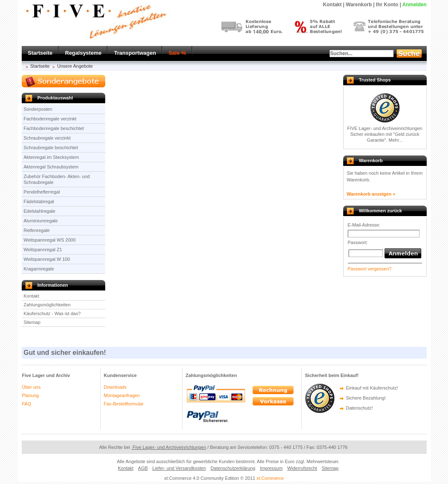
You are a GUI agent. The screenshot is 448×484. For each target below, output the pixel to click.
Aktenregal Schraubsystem (51, 167)
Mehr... (396, 140)
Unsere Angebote (75, 66)
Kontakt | (334, 5)
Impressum (271, 468)
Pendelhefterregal (42, 192)
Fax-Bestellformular (124, 404)
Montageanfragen (122, 395)
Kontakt (32, 296)
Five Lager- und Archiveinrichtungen (169, 447)
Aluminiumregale (41, 221)
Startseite (40, 53)
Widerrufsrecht (302, 468)
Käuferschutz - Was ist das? (52, 313)
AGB (143, 468)
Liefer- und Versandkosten (179, 468)
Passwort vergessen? (370, 269)
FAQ (27, 404)
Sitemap (32, 322)
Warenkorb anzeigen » (371, 194)
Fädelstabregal (39, 201)
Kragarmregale (39, 269)
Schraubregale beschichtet (51, 148)
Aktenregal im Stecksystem (52, 157)
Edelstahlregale (40, 211)
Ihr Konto (387, 5)
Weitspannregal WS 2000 (50, 240)
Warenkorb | (360, 5)
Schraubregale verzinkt (47, 138)
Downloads (115, 387)
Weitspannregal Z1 (43, 250)
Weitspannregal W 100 (47, 259)
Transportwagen (135, 53)
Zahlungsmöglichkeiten (47, 305)
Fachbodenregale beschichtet (54, 128)
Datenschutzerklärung (233, 468)
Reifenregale (37, 230)
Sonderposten (38, 109)
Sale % (177, 53)
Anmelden (414, 5)
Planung (30, 395)
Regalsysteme (83, 53)
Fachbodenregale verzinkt (50, 119)
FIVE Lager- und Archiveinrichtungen (385, 128)
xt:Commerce (270, 478)
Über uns (32, 387)
